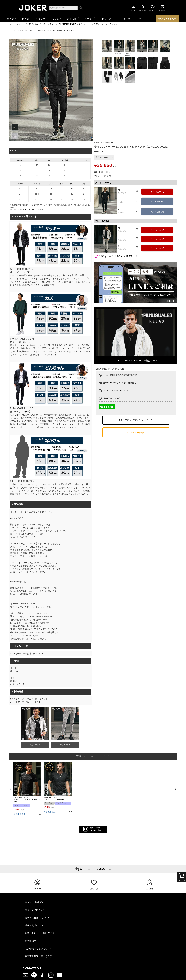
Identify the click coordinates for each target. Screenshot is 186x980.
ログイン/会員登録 (34, 902)
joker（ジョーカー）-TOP (21, 24)
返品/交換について (111, 398)
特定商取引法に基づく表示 (38, 956)
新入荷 (12, 18)
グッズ (129, 18)
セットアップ (110, 18)
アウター (91, 18)
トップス (56, 18)
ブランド (145, 18)
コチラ (43, 699)
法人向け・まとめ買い (167, 19)
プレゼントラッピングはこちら (117, 390)
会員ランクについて (35, 910)
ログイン (134, 8)
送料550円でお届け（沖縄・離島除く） (121, 383)
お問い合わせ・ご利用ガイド (40, 933)
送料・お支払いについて (37, 918)
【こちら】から (30, 210)
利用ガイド (153, 8)
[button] (10, 789)
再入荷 (25, 19)
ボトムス (73, 18)
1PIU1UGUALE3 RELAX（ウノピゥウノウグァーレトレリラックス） (88, 24)
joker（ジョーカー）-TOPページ (95, 869)
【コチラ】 (26, 272)
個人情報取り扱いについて (38, 949)
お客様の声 (31, 941)
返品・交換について (35, 925)
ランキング (39, 19)
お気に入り (143, 8)
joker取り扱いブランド (45, 24)
